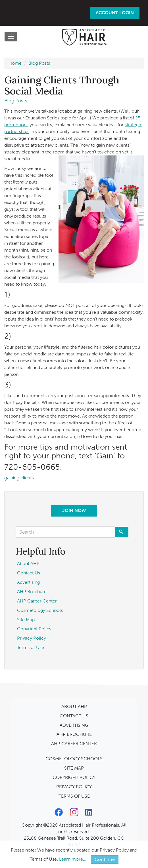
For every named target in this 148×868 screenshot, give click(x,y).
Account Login (115, 13)
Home (15, 63)
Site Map (26, 620)
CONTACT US (74, 716)
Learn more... (73, 859)
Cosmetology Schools (40, 610)
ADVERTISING (74, 725)
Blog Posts (39, 63)
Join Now (74, 510)
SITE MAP (74, 768)
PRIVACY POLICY (74, 787)
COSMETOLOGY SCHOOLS (74, 759)
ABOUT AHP (74, 706)
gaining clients (19, 478)
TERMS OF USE (74, 796)
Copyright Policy (34, 629)
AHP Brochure (32, 592)
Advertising (28, 582)
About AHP (28, 563)
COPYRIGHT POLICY (74, 777)
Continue (105, 859)
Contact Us (29, 573)
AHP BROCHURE (74, 734)
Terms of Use (31, 647)
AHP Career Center (37, 601)
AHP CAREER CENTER (74, 744)
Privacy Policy (32, 638)
